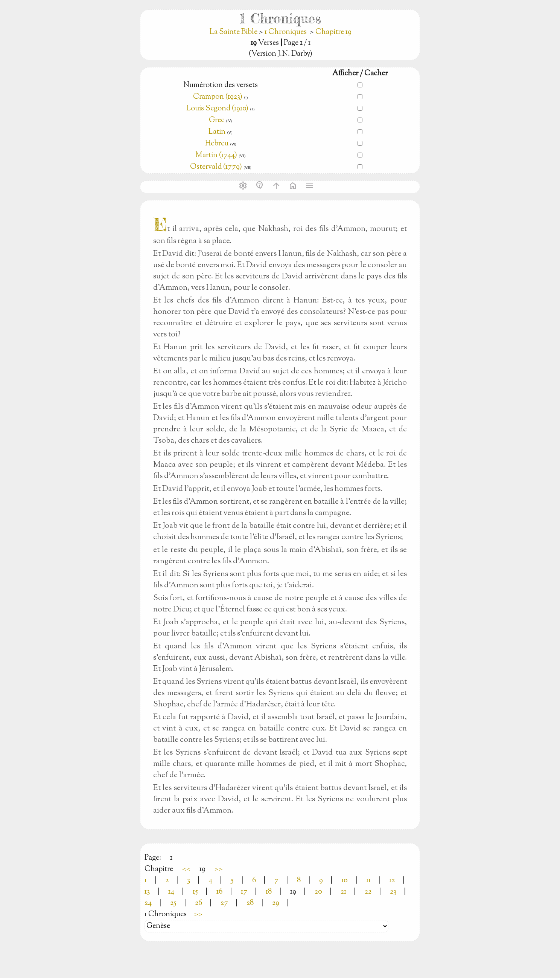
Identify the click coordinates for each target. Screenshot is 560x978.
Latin (217, 132)
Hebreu (217, 144)
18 (269, 892)
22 (368, 892)
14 (171, 892)
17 (244, 892)
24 (148, 903)
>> (219, 869)
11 (368, 881)
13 (147, 892)
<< (186, 869)
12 (392, 881)
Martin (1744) (216, 155)
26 (199, 903)
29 (276, 903)
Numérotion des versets (221, 85)
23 (393, 892)
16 (219, 892)
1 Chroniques (286, 32)
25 (173, 903)
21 (343, 892)
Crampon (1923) (218, 97)
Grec (217, 120)
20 (318, 892)
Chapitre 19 (333, 32)
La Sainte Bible (234, 32)
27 (224, 903)
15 (195, 892)
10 (345, 881)
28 (250, 903)
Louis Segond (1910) (218, 109)
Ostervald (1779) (216, 167)
